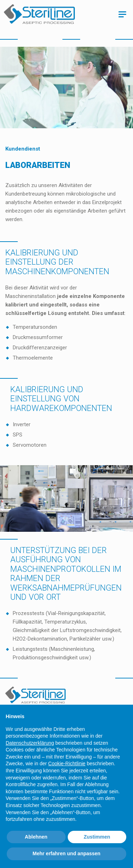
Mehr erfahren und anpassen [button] (66, 853)
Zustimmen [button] (97, 837)
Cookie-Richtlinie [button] (67, 763)
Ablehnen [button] (36, 837)
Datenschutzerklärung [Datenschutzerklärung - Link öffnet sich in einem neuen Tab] (30, 743)
